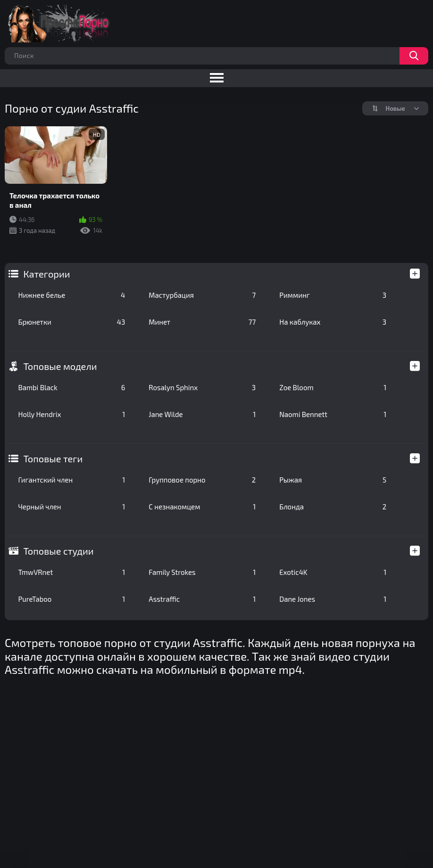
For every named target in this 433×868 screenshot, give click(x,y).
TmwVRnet (71, 572)
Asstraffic (202, 599)
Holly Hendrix (71, 414)
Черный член (71, 507)
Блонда (333, 507)
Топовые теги (53, 459)
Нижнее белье (71, 295)
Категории (46, 274)
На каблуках (333, 322)
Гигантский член (71, 480)
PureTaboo (71, 599)
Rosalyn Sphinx (202, 387)
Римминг (333, 295)
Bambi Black (71, 387)
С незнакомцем (202, 507)
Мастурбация (202, 295)
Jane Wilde (202, 414)
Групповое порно (202, 480)
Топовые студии (58, 551)
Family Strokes (202, 572)
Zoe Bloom (333, 387)
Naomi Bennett (333, 414)
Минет (202, 322)
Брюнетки (71, 322)
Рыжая (333, 480)
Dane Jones (333, 599)
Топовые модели (60, 366)
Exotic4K (333, 572)
